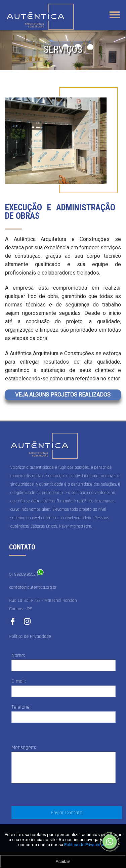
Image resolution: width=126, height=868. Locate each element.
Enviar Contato (67, 813)
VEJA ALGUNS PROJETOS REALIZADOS (63, 395)
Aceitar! (63, 861)
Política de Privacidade (30, 636)
